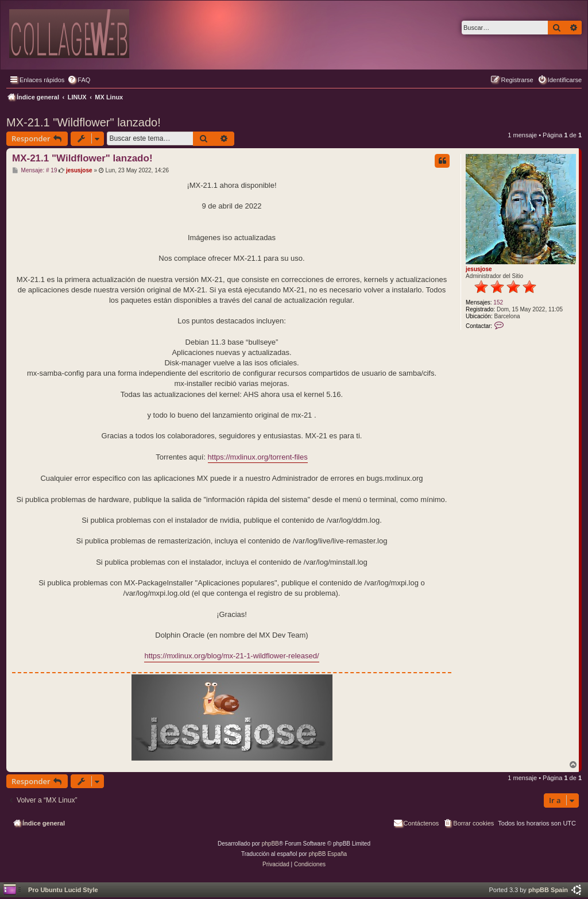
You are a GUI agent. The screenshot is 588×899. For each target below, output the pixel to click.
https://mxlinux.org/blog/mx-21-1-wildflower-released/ (231, 656)
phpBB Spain (548, 890)
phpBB (270, 844)
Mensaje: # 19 (34, 171)
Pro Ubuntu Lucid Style (63, 890)
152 (498, 302)
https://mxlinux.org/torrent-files (258, 457)
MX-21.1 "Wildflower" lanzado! (84, 122)
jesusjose (479, 269)
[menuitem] (79, 80)
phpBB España (328, 854)
